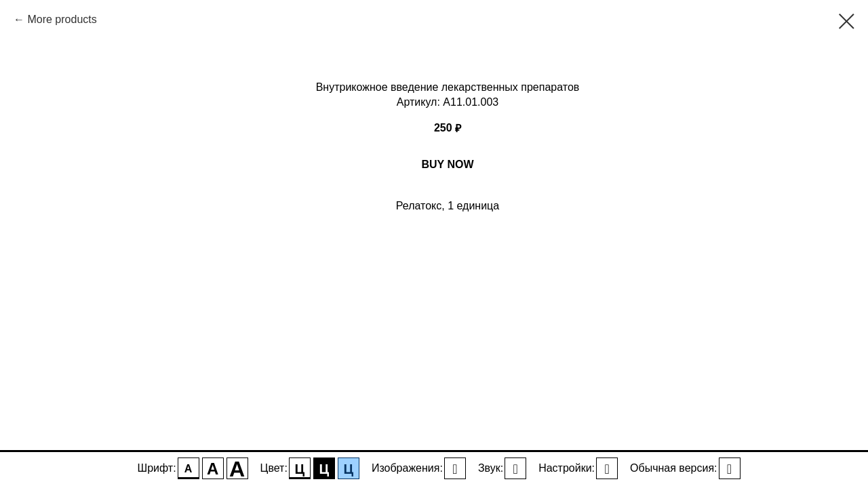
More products (62, 19)
